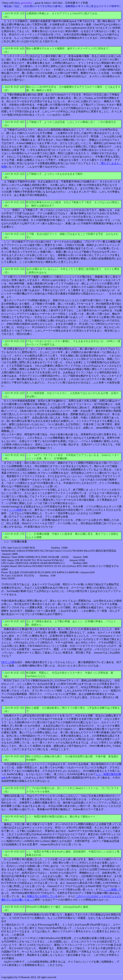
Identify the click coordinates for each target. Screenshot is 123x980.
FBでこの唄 (8, 662)
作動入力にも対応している (42, 896)
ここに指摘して (112, 890)
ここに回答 (15, 510)
